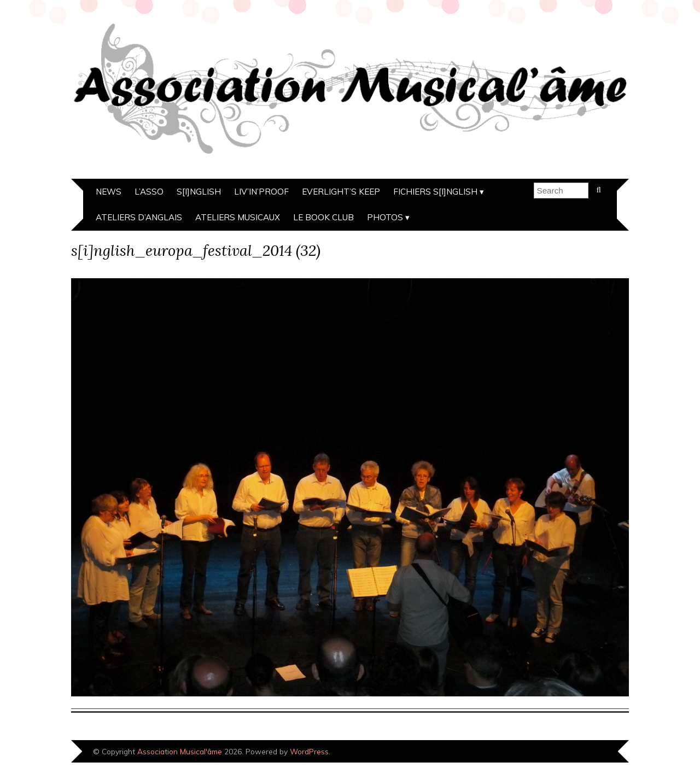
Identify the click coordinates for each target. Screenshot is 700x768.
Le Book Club (323, 217)
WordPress (309, 751)
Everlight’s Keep (341, 192)
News (109, 192)
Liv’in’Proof (261, 192)
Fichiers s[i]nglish (435, 192)
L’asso (149, 192)
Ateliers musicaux (238, 217)
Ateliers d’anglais (139, 217)
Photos (385, 217)
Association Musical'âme (180, 751)
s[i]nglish (199, 192)
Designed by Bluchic (592, 752)
